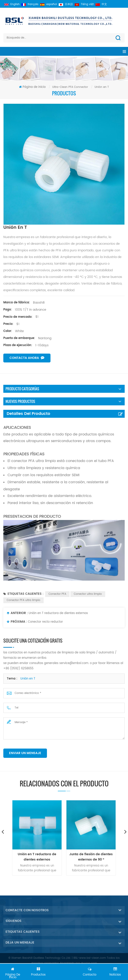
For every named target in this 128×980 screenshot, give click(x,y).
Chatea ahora (64, 973)
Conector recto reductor (45, 622)
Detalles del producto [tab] (28, 414)
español (48, 4)
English (12, 4)
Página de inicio (32, 87)
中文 (101, 4)
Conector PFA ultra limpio (23, 600)
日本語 (66, 4)
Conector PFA (57, 594)
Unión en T (28, 679)
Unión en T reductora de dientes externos (58, 613)
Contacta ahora (27, 358)
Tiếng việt (84, 4)
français (30, 4)
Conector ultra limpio (88, 594)
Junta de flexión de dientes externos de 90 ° (91, 857)
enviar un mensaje (25, 753)
